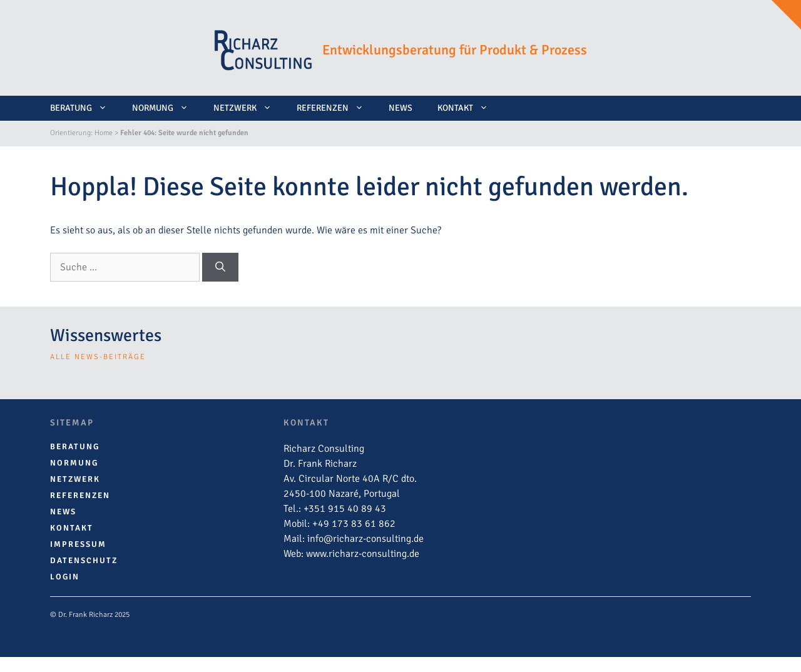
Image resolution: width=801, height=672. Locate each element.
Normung (166, 108)
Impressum (78, 544)
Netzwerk (249, 108)
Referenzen (336, 108)
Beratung (85, 108)
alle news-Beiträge (98, 357)
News (400, 108)
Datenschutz (84, 561)
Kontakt (469, 108)
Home (104, 133)
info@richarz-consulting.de (365, 539)
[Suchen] (220, 267)
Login (65, 577)
